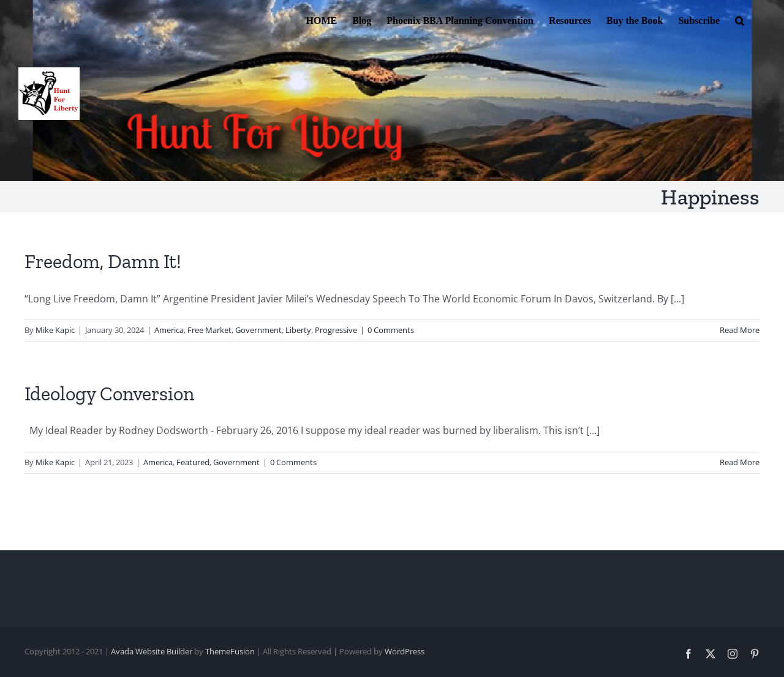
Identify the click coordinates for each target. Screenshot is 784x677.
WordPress (405, 651)
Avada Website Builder (152, 651)
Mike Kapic (55, 330)
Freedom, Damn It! (103, 261)
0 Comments (391, 330)
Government (258, 330)
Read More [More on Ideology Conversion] (740, 462)
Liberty (298, 330)
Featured (193, 462)
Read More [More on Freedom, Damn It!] (740, 330)
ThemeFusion (230, 651)
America (169, 330)
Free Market (209, 330)
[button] (740, 20)
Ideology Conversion (109, 394)
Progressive (336, 330)
